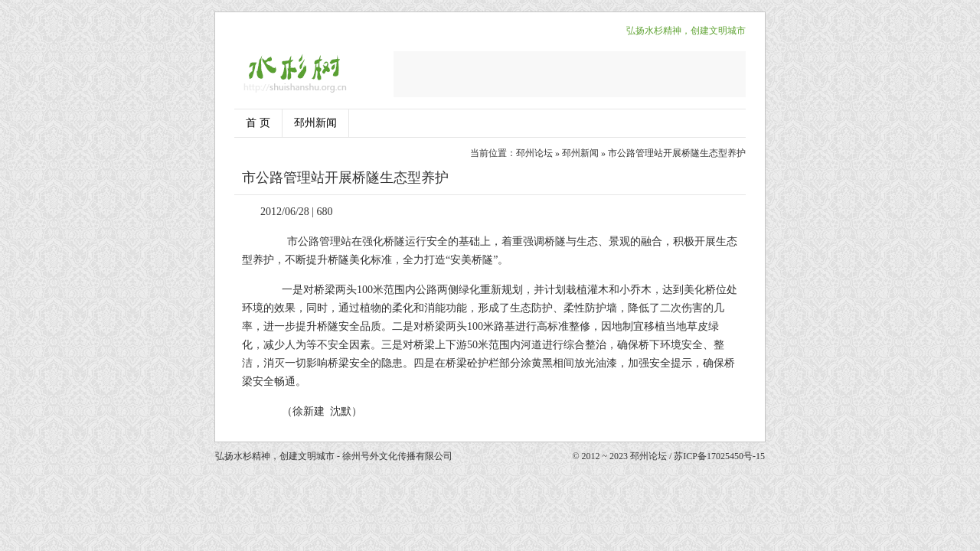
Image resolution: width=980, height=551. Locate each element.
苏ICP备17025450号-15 (719, 456)
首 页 (258, 123)
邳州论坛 (534, 153)
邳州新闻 (315, 123)
